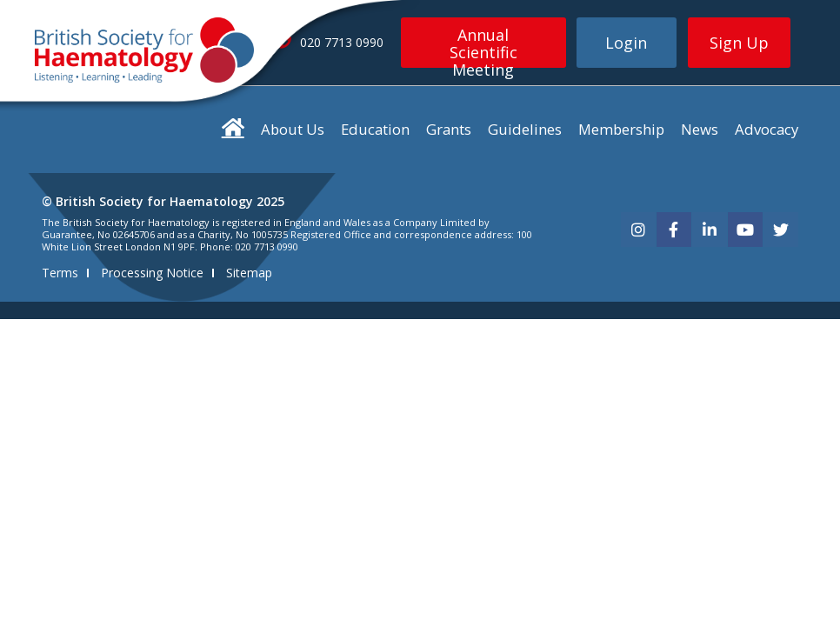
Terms (60, 273)
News (700, 129)
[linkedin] (710, 230)
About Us (293, 129)
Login (626, 43)
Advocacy (767, 129)
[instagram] (638, 230)
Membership (621, 129)
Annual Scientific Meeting (483, 46)
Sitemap (249, 273)
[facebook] (674, 230)
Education (375, 129)
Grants (449, 129)
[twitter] (781, 230)
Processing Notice (152, 273)
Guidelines (525, 129)
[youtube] (745, 230)
